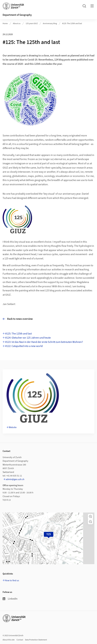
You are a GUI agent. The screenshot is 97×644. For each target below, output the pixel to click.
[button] (90, 516)
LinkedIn (10, 599)
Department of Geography (17, 15)
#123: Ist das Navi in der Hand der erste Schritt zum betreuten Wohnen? (44, 342)
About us (17, 24)
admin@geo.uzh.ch (15, 479)
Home (5, 24)
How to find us (12, 581)
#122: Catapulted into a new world (24, 346)
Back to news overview (18, 319)
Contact (20, 640)
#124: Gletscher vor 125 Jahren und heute (28, 338)
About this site (9, 640)
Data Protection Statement (36, 640)
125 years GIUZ (32, 24)
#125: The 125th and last (72, 24)
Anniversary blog (50, 24)
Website (13, 427)
